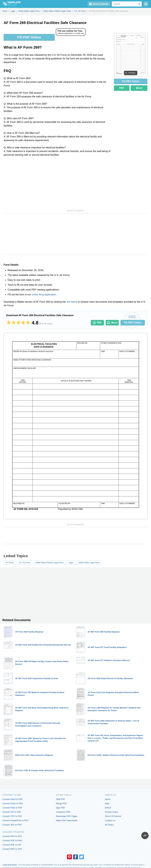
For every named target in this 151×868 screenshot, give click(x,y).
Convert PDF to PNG (12, 841)
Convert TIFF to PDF (12, 816)
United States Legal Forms (89, 563)
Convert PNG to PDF (12, 808)
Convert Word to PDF (13, 799)
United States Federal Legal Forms (49, 563)
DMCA (108, 808)
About (108, 799)
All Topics (109, 825)
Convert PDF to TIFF (12, 849)
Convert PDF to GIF (12, 845)
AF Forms (10, 563)
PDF (122, 88)
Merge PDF (61, 803)
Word (139, 88)
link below (72, 302)
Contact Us (110, 820)
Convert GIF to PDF (12, 812)
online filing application (44, 295)
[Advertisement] (58, 183)
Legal (71, 563)
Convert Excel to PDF (13, 803)
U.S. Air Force (24, 563)
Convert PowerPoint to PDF (15, 820)
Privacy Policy (112, 812)
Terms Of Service (113, 816)
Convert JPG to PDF (12, 825)
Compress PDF (63, 812)
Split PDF (60, 799)
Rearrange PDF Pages (67, 816)
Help (107, 803)
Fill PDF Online (29, 37)
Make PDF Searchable (67, 820)
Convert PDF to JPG (12, 836)
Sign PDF (60, 808)
